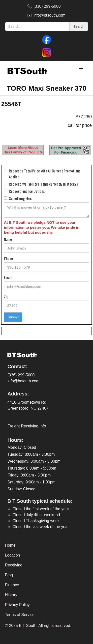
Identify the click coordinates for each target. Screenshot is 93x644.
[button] (81, 70)
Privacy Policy (17, 605)
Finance (12, 585)
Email (8, 277)
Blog (9, 575)
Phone (8, 258)
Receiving (14, 565)
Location (13, 555)
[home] (26, 70)
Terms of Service (20, 615)
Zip (6, 296)
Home (10, 545)
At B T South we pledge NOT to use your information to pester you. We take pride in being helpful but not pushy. (42, 227)
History (11, 595)
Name (8, 239)
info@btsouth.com (23, 381)
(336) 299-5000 (21, 375)
